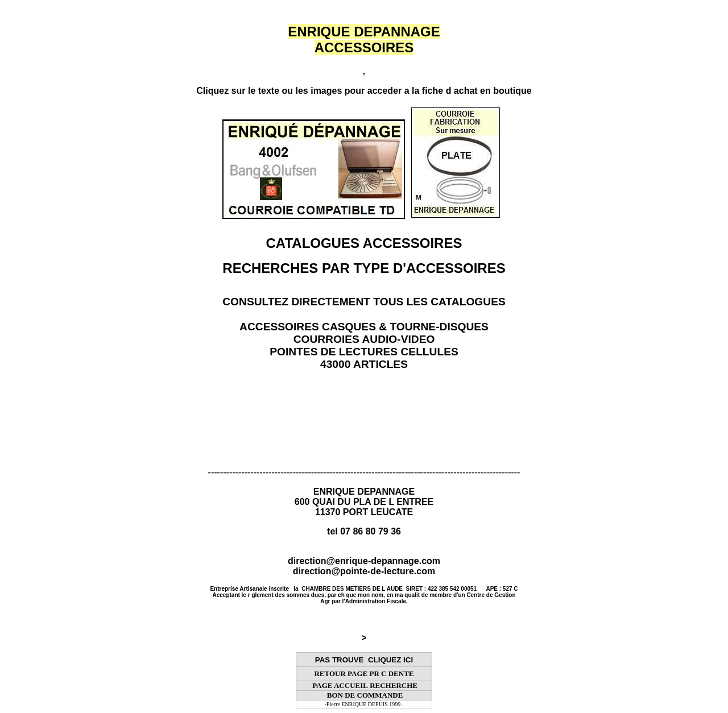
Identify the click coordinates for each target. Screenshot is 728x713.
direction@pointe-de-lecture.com (364, 571)
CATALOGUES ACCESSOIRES (364, 243)
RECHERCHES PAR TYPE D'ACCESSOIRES (364, 268)
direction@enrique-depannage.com (364, 561)
